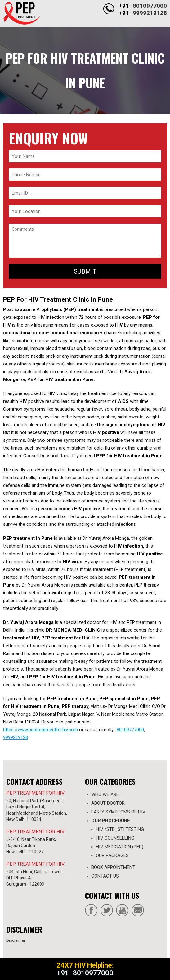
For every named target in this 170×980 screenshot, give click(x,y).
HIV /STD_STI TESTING (120, 829)
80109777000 (130, 730)
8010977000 (150, 6)
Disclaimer (16, 940)
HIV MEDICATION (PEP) (120, 847)
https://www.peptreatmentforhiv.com (40, 730)
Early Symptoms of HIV (118, 812)
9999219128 (150, 13)
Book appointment (113, 867)
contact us (105, 876)
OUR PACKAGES (112, 855)
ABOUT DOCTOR (108, 803)
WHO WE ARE (105, 794)
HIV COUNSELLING (115, 838)
